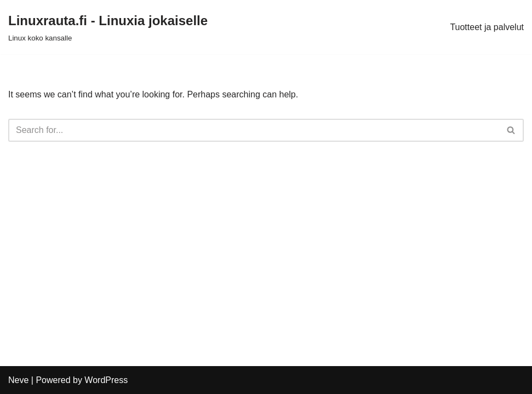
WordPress (106, 380)
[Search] (254, 130)
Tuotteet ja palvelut (487, 27)
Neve (18, 380)
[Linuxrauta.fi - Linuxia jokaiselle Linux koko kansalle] (108, 27)
